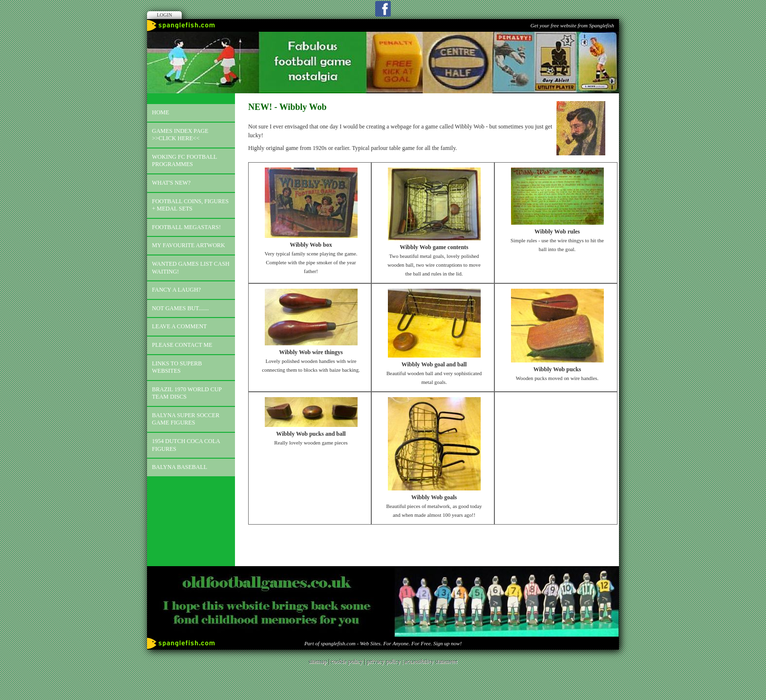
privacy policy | (386, 661)
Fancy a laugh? (176, 290)
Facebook (383, 9)
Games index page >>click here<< (180, 135)
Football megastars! (186, 227)
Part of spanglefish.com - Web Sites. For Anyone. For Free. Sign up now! (383, 643)
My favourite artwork (189, 245)
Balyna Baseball (180, 467)
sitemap (318, 661)
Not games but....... (181, 308)
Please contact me (182, 345)
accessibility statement (431, 661)
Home (160, 112)
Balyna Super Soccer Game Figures (186, 419)
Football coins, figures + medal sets (190, 205)
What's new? (171, 183)
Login (164, 15)
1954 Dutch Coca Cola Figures (186, 445)
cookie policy (347, 661)
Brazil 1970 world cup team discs (187, 393)
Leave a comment (179, 326)
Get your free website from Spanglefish (572, 25)
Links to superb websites (177, 367)
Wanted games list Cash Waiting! (191, 268)
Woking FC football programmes (184, 161)
